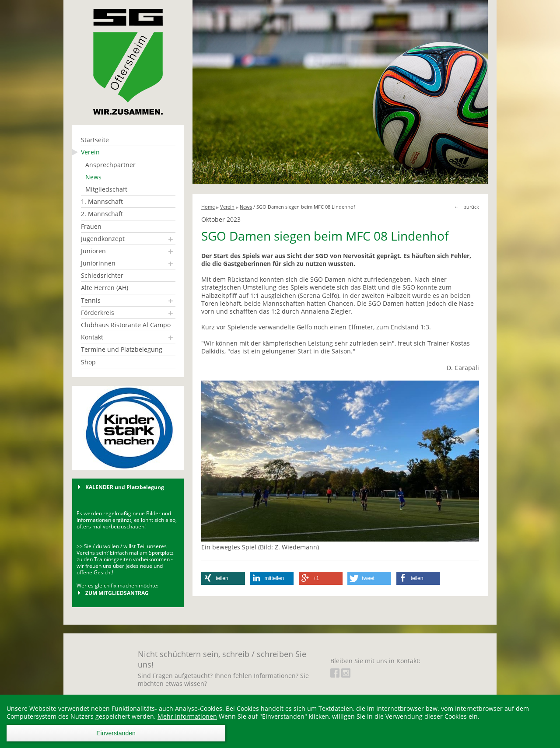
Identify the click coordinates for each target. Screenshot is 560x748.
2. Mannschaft (102, 214)
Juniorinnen (98, 263)
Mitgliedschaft (106, 189)
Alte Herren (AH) (105, 288)
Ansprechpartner (110, 165)
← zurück (467, 207)
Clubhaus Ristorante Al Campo (126, 325)
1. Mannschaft (102, 201)
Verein (90, 152)
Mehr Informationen (187, 716)
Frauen (91, 226)
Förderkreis (98, 313)
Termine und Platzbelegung (122, 349)
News (93, 177)
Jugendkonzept (103, 239)
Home (208, 207)
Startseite (95, 140)
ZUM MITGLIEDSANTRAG (117, 593)
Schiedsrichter (102, 275)
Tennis (91, 300)
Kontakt (92, 337)
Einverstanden (116, 733)
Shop (88, 362)
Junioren (93, 251)
